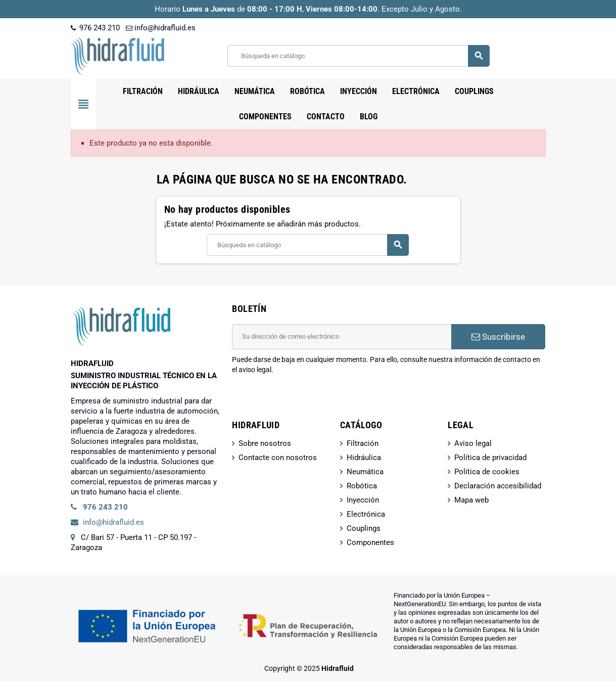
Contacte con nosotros (278, 458)
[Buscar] (358, 56)
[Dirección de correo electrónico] (342, 337)
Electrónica (366, 514)
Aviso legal (473, 443)
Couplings (364, 528)
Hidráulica (364, 458)
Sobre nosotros (265, 443)
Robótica (362, 486)
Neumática (365, 472)
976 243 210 (95, 28)
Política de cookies (487, 472)
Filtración (363, 443)
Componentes (370, 542)
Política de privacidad (490, 458)
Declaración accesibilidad (498, 486)
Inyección (363, 500)
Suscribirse (498, 337)
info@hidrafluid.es (161, 28)
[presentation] (309, 400)
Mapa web (471, 500)
